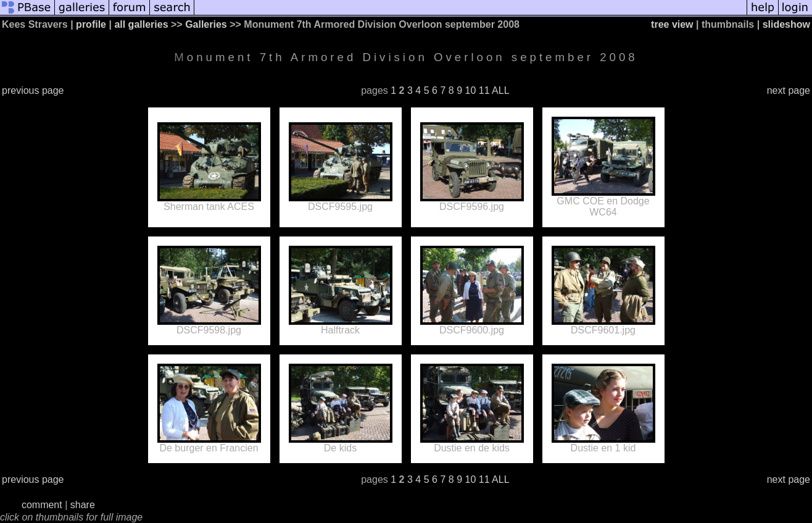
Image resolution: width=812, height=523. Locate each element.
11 (484, 90)
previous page (33, 90)
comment (42, 505)
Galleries (206, 24)
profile (91, 24)
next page (789, 90)
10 (470, 90)
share (83, 505)
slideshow (786, 24)
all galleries (141, 24)
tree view (672, 24)
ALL (500, 90)
